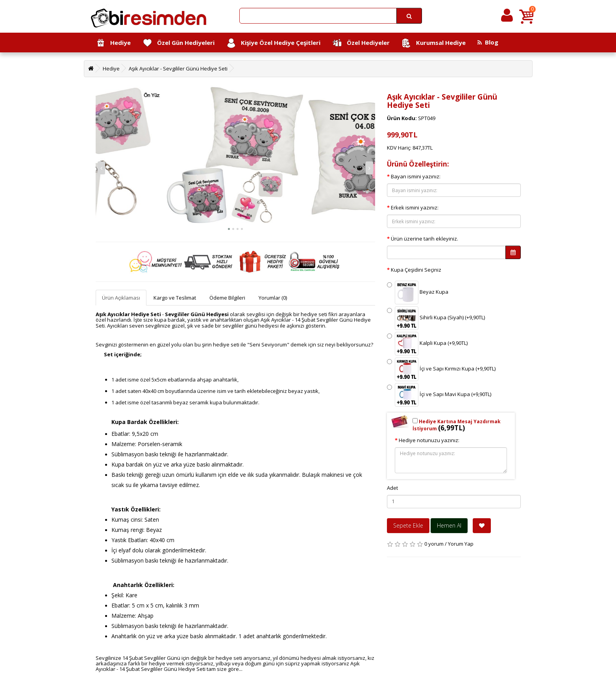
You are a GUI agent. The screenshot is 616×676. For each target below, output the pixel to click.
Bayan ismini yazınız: (416, 176)
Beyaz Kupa (418, 293)
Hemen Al (449, 525)
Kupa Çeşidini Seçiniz (416, 270)
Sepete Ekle (408, 525)
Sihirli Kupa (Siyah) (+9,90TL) (436, 318)
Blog (488, 42)
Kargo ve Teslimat (175, 298)
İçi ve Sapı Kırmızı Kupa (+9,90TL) (441, 369)
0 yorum (434, 544)
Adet (392, 488)
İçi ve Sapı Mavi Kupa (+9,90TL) (439, 395)
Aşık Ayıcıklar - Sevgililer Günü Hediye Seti (178, 69)
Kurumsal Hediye (434, 43)
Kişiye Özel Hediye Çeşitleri (273, 43)
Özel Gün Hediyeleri (179, 43)
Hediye (113, 43)
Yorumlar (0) (273, 298)
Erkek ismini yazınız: (415, 207)
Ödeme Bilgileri (227, 298)
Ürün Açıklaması (121, 298)
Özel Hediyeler (361, 43)
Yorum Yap (461, 544)
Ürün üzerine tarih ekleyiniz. (425, 239)
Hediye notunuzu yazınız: (429, 440)
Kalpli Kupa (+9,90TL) (427, 344)
